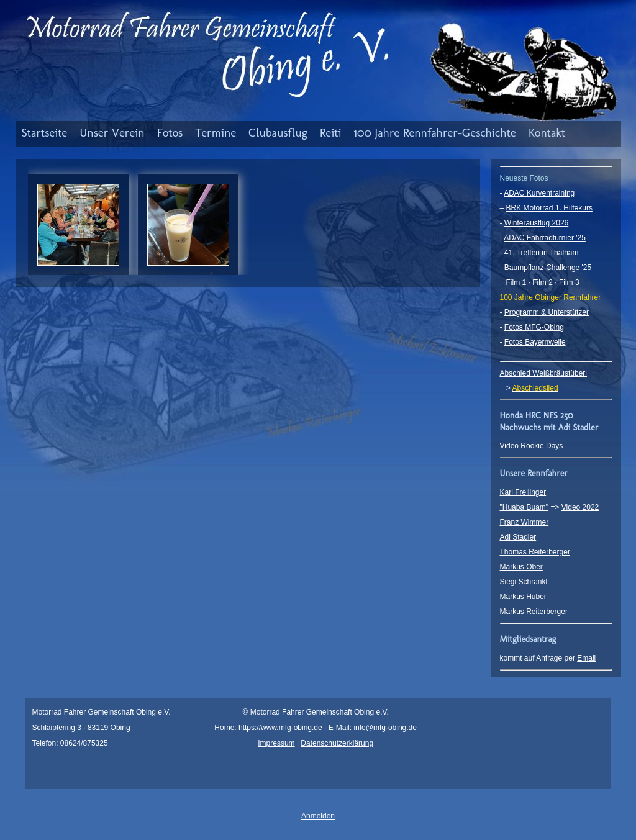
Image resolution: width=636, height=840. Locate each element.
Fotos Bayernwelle (535, 342)
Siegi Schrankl (524, 582)
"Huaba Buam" (525, 507)
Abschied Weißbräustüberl (544, 373)
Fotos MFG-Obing (534, 327)
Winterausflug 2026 (536, 223)
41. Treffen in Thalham (542, 253)
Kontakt (547, 133)
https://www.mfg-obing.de (280, 728)
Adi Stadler (518, 537)
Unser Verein (112, 133)
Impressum (276, 743)
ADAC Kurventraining (539, 193)
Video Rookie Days (532, 446)
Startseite (45, 133)
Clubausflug (278, 133)
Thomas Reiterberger (535, 552)
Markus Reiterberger (534, 612)
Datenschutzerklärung (337, 743)
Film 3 (569, 282)
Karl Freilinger (523, 492)
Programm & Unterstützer (547, 312)
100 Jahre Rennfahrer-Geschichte (435, 133)
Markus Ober (521, 567)
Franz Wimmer (525, 522)
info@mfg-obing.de (385, 728)
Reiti (331, 133)
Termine (216, 133)
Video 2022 (580, 507)
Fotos (170, 133)
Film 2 (543, 282)
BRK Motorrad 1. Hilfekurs (549, 208)
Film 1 (516, 282)
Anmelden (318, 816)
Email (586, 658)
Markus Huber (523, 597)
